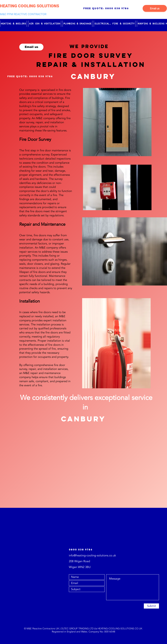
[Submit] (151, 606)
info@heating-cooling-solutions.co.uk (92, 555)
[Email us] (155, 8)
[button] (13, 24)
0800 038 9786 (117, 8)
